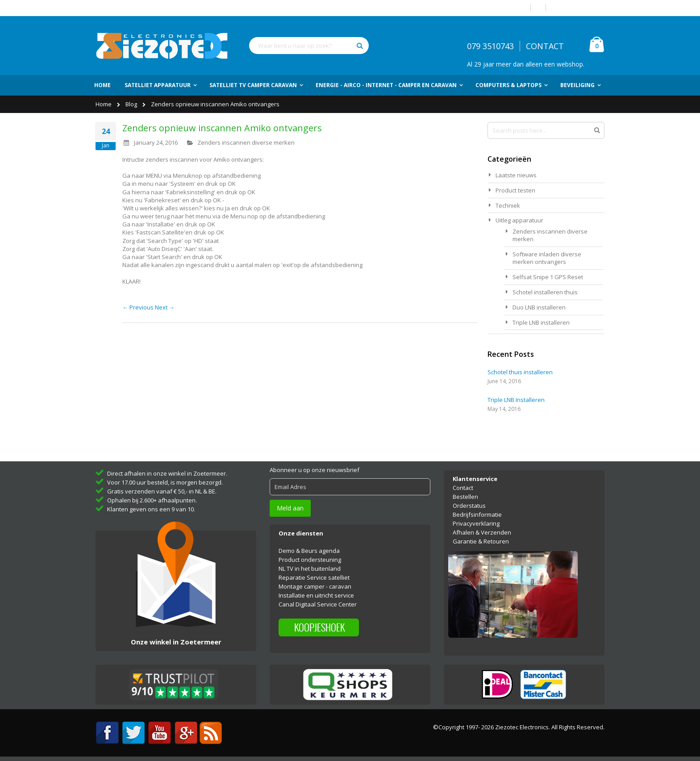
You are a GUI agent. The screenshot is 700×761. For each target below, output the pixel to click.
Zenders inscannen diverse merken (246, 142)
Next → (165, 307)
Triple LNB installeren (541, 322)
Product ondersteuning (310, 560)
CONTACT (545, 46)
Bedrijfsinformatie (477, 514)
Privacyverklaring (476, 523)
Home (104, 104)
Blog (132, 104)
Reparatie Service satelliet (314, 577)
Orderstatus (469, 506)
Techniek (508, 205)
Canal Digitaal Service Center (318, 604)
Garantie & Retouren (481, 541)
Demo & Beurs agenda (309, 551)
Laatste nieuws (516, 175)
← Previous (139, 307)
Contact (463, 488)
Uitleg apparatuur (519, 220)
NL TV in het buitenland (310, 569)
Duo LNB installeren (539, 307)
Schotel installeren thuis (545, 292)
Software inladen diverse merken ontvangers (547, 258)
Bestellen (465, 497)
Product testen (515, 190)
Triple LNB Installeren (516, 400)
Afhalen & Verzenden (482, 532)
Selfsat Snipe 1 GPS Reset (548, 277)
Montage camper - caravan (315, 586)
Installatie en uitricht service (316, 595)
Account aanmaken (579, 8)
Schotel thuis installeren (520, 372)
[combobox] (309, 46)
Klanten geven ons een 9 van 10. (151, 509)
